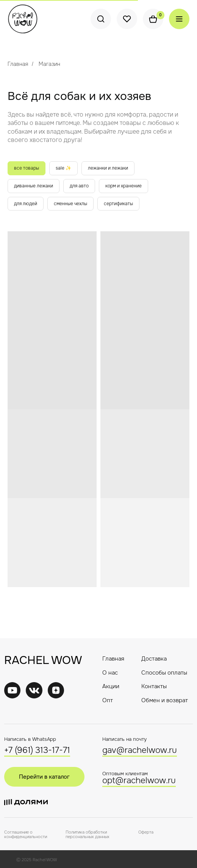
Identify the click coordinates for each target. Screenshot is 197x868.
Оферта (146, 832)
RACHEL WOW (43, 660)
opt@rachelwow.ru (139, 781)
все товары (27, 168)
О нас (110, 673)
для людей (26, 204)
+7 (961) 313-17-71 (37, 750)
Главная (18, 64)
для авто (79, 186)
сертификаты (118, 204)
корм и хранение (124, 186)
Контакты (154, 686)
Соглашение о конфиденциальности (26, 834)
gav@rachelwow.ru (140, 750)
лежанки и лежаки (108, 168)
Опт (108, 700)
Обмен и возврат (165, 700)
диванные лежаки (34, 186)
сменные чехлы (70, 204)
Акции (111, 686)
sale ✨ (63, 168)
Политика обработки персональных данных (88, 834)
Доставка (154, 659)
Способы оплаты (164, 673)
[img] (34, 690)
